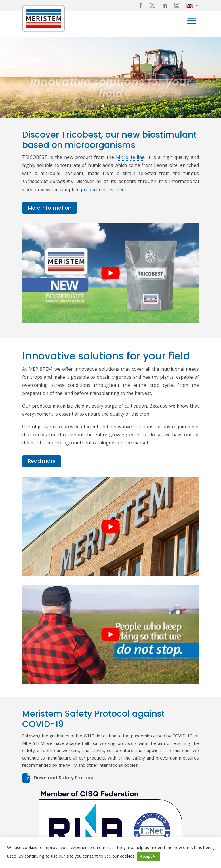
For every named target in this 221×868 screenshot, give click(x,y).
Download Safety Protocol (64, 778)
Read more (42, 461)
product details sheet (104, 189)
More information (50, 208)
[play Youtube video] (110, 273)
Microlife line (130, 157)
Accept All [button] (148, 856)
